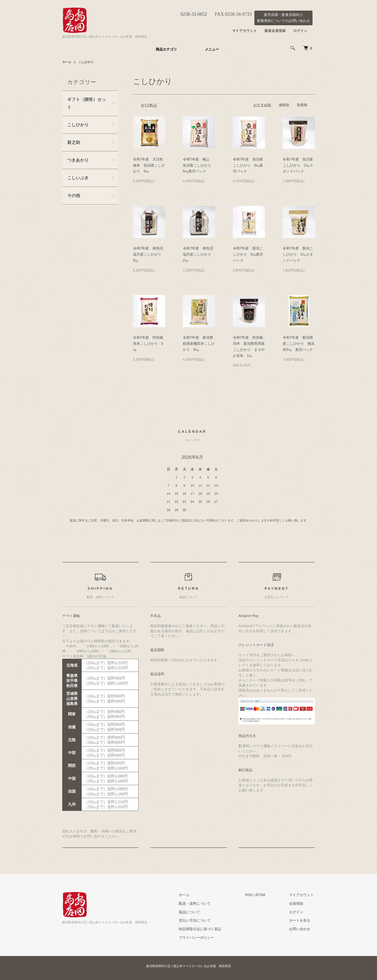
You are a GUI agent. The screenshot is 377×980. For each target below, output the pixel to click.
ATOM (262, 895)
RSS (251, 895)
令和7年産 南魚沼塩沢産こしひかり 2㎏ (199, 254)
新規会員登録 (275, 31)
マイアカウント (245, 31)
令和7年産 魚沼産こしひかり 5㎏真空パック (248, 165)
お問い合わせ (301, 929)
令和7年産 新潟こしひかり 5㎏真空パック (248, 254)
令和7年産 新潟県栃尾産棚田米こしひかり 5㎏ (199, 344)
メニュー (212, 49)
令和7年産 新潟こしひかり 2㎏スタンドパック (298, 254)
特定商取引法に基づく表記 (204, 929)
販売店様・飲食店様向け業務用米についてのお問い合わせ (283, 18)
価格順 (284, 105)
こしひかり (86, 62)
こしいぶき (79, 180)
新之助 (74, 144)
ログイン (300, 31)
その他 (74, 198)
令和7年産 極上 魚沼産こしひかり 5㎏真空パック (199, 165)
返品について (193, 912)
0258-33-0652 (192, 14)
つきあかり (79, 162)
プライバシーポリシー (200, 938)
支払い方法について (198, 920)
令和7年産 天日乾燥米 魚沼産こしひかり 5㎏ (149, 165)
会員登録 (297, 903)
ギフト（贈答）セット (85, 104)
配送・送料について (198, 903)
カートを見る (301, 920)
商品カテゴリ (166, 49)
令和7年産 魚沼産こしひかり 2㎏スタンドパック (298, 165)
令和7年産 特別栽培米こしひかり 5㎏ (148, 344)
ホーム (67, 62)
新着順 (302, 105)
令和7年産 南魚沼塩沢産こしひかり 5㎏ (149, 254)
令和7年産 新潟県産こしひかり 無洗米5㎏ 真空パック (299, 344)
